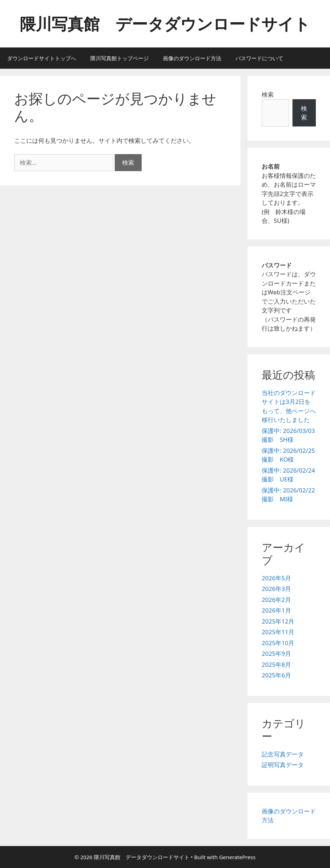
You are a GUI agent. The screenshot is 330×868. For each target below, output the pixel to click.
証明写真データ (283, 765)
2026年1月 (276, 610)
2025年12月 (278, 621)
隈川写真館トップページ (120, 58)
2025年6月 (276, 675)
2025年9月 (276, 653)
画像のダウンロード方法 (192, 58)
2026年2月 (276, 600)
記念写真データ (283, 754)
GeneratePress (237, 857)
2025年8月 (276, 664)
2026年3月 (276, 589)
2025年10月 (278, 643)
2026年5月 (276, 578)
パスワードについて (259, 58)
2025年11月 (278, 632)
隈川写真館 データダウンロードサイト (165, 24)
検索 (268, 94)
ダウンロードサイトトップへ (42, 58)
